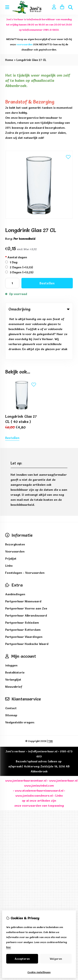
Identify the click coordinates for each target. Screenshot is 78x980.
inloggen (11, 622)
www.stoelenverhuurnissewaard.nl (39, 747)
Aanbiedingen (15, 550)
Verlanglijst (13, 636)
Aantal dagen (16, 257)
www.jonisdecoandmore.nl (34, 752)
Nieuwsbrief (14, 643)
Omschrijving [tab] (39, 309)
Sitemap (11, 671)
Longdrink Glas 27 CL (31, 60)
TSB (51, 697)
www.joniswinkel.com (39, 742)
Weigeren (56, 959)
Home (9, 60)
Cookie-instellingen (39, 972)
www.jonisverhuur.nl (63, 737)
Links (59, 752)
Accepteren (22, 959)
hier (9, 947)
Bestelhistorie (15, 629)
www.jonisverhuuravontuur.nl (26, 737)
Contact (11, 664)
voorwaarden (32, 762)
